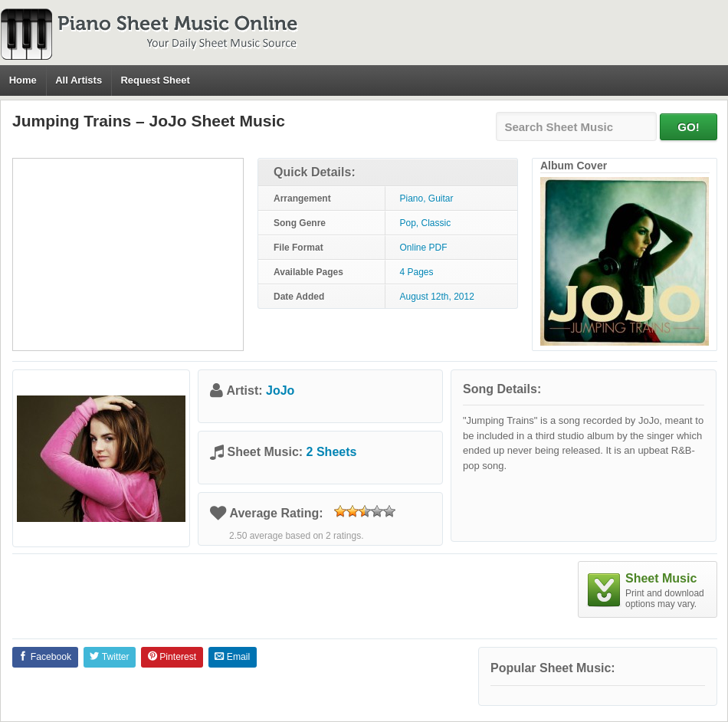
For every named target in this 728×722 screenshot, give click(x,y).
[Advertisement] (128, 254)
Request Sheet (155, 80)
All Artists (79, 80)
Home (23, 80)
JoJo (280, 391)
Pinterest (172, 657)
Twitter (109, 657)
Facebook (45, 657)
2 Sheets (332, 452)
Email (232, 657)
